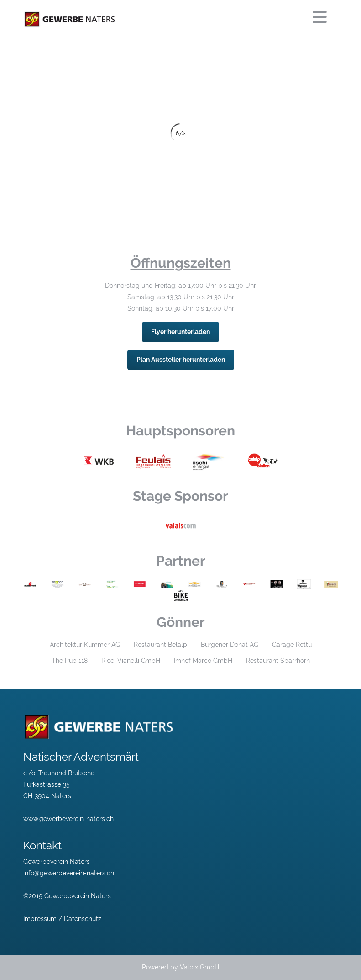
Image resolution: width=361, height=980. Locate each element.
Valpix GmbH (199, 967)
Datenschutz (83, 919)
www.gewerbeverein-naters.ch (68, 819)
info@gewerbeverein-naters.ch (69, 873)
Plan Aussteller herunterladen (181, 360)
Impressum (40, 919)
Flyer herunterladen (180, 332)
